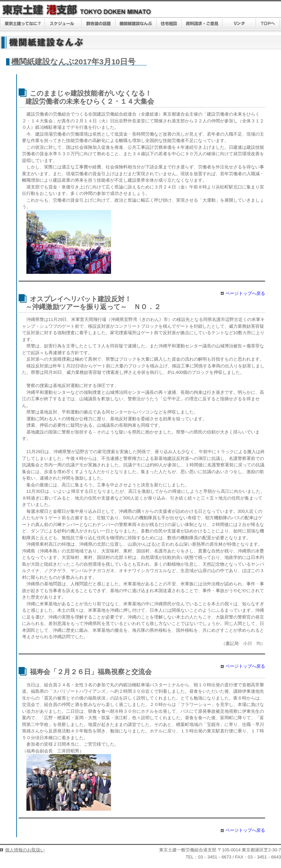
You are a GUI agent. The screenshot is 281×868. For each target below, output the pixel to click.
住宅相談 (169, 24)
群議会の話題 (99, 24)
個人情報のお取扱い (25, 850)
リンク (239, 24)
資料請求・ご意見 (202, 24)
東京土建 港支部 (77, 10)
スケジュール (63, 24)
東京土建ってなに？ (23, 24)
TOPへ (268, 24)
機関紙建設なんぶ (136, 24)
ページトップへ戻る (245, 293)
